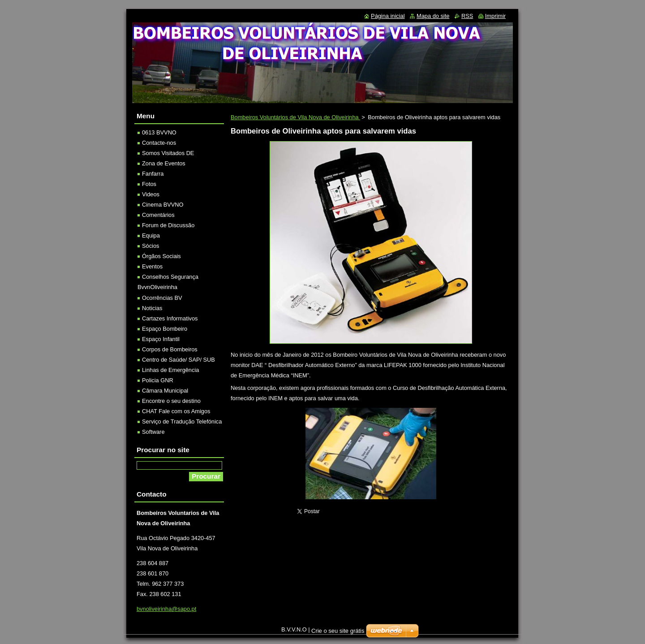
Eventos (152, 266)
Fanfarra (153, 174)
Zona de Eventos (164, 163)
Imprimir (495, 16)
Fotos (149, 184)
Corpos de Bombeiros (170, 349)
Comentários (158, 215)
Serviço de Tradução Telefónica (182, 421)
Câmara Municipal (165, 391)
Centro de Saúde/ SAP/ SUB (178, 360)
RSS (467, 16)
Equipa (151, 236)
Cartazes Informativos (170, 318)
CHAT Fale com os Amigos (176, 411)
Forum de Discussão (168, 225)
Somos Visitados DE (168, 153)
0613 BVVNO (159, 132)
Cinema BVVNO (163, 205)
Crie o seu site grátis (338, 631)
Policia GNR (158, 380)
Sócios (150, 246)
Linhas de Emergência (170, 370)
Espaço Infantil (161, 339)
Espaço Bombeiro (165, 329)
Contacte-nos (159, 143)
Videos (151, 194)
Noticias (152, 308)
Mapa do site (433, 16)
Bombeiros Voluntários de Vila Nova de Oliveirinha (295, 117)
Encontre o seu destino (171, 401)
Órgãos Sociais (161, 256)
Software (153, 432)
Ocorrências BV (162, 298)
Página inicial (388, 16)
